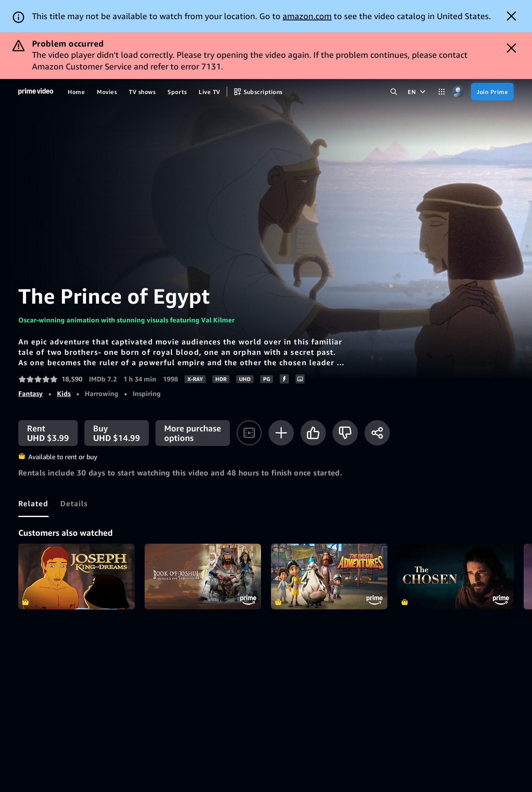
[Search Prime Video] (394, 92)
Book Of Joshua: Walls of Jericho (203, 577)
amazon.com (307, 16)
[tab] (33, 503)
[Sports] (177, 92)
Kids (64, 394)
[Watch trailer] (249, 433)
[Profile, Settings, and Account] (458, 92)
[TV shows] (142, 92)
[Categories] (442, 92)
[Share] (377, 433)
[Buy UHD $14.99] (117, 433)
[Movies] (107, 92)
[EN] (418, 92)
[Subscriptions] (258, 92)
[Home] (36, 92)
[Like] (313, 433)
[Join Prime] (492, 92)
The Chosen (456, 577)
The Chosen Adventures (329, 577)
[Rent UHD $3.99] (48, 433)
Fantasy (31, 394)
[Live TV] (209, 92)
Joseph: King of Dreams (76, 577)
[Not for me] (345, 433)
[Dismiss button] (511, 16)
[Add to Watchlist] (281, 433)
